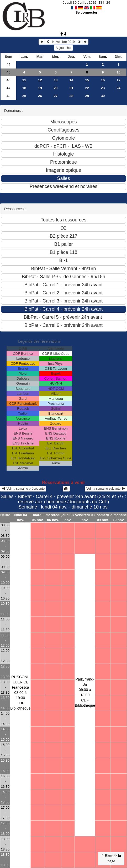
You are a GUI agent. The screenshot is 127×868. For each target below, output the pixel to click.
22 (87, 88)
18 (24, 88)
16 (103, 80)
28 (72, 96)
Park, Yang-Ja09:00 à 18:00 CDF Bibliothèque (85, 692)
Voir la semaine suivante (106, 489)
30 (103, 96)
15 (87, 80)
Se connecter (86, 12)
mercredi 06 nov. (53, 517)
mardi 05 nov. (38, 517)
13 (56, 80)
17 (118, 80)
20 (56, 88)
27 (56, 96)
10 (118, 72)
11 (24, 80)
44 (9, 64)
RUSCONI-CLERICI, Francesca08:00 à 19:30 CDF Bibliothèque (20, 693)
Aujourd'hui (63, 48)
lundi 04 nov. (20, 517)
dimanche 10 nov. (119, 517)
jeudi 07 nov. (68, 517)
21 (72, 88)
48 (9, 96)
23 (103, 88)
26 (40, 96)
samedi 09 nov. (103, 517)
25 (24, 96)
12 (40, 80)
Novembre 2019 (63, 42)
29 (87, 96)
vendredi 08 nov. (85, 517)
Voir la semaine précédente (23, 489)
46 (9, 80)
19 (40, 88)
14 (72, 80)
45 (9, 72)
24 (118, 88)
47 (9, 88)
